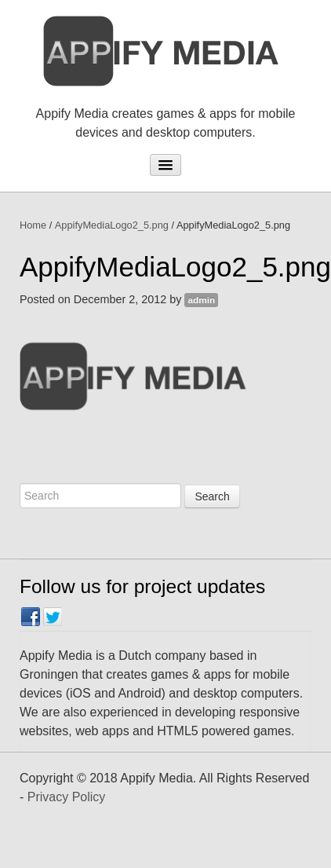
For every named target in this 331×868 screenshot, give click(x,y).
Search (212, 496)
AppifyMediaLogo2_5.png (112, 225)
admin (201, 300)
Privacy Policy (67, 797)
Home (33, 225)
